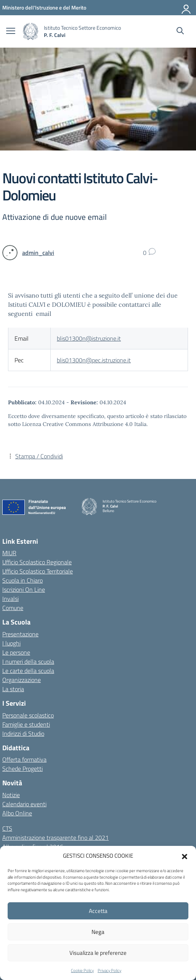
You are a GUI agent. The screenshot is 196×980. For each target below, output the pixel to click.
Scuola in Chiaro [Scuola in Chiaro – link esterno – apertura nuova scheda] (22, 580)
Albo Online (17, 813)
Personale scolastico (28, 715)
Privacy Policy (109, 970)
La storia (13, 689)
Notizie (11, 795)
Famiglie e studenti (26, 724)
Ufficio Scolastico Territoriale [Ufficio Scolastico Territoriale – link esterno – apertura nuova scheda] (38, 571)
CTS (7, 828)
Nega (98, 932)
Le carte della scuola (28, 671)
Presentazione (20, 634)
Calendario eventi (24, 804)
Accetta (98, 911)
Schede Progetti (22, 769)
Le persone (16, 652)
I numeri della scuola (28, 661)
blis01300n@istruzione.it (89, 338)
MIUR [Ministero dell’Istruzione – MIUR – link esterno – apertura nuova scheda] (9, 553)
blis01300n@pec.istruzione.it (94, 360)
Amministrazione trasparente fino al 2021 (55, 837)
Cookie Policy (82, 970)
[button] (185, 856)
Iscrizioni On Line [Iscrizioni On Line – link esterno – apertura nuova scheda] (24, 589)
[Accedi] (186, 8)
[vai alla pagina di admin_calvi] (38, 253)
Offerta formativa (24, 759)
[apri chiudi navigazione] (11, 32)
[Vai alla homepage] (31, 31)
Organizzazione (22, 680)
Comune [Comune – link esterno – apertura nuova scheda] (13, 608)
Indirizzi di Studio (23, 733)
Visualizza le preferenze (98, 953)
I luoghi (11, 643)
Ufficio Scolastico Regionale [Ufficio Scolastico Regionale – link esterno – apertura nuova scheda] (37, 562)
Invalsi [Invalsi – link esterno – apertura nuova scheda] (10, 599)
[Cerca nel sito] (180, 32)
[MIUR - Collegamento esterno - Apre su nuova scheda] (44, 7)
